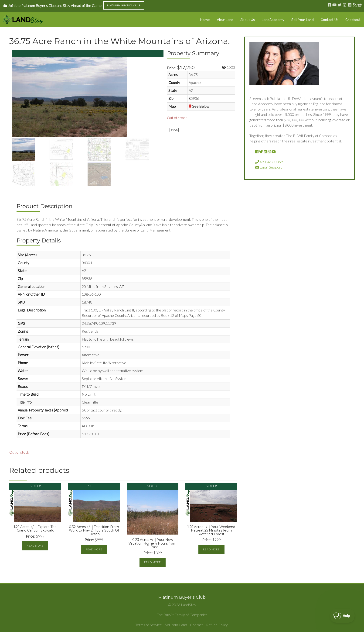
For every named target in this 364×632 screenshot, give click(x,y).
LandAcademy (273, 20)
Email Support (269, 167)
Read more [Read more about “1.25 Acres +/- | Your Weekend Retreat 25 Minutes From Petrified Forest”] (211, 549)
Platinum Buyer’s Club (182, 597)
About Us (248, 20)
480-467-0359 (269, 162)
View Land (225, 20)
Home (205, 20)
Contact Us (330, 20)
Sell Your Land (303, 20)
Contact (197, 625)
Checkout (353, 20)
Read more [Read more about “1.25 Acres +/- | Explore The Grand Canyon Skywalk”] (35, 546)
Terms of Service (149, 625)
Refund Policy (217, 625)
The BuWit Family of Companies (182, 615)
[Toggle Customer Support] (342, 616)
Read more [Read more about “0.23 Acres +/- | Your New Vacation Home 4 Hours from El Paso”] (153, 562)
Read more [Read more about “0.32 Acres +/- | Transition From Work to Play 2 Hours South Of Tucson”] (94, 549)
